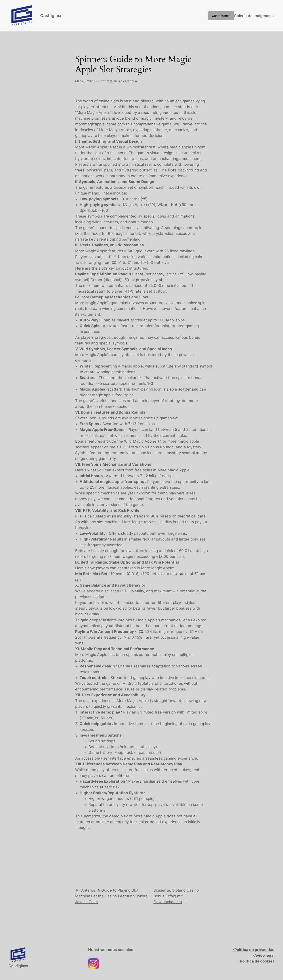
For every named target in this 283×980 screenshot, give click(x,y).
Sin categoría (127, 81)
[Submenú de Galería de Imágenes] (273, 16)
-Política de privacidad (254, 950)
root (109, 81)
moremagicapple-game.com (100, 124)
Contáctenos (221, 16)
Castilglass (51, 16)
